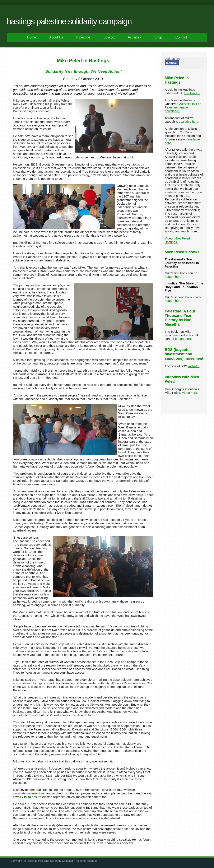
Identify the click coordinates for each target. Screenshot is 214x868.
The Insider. (192, 93)
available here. (189, 122)
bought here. (173, 277)
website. (194, 366)
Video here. (190, 393)
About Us (56, 37)
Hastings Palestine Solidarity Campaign (69, 21)
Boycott (109, 37)
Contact (181, 37)
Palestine (83, 37)
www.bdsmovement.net (29, 793)
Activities (134, 37)
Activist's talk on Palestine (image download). (183, 107)
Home (31, 37)
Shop (158, 37)
